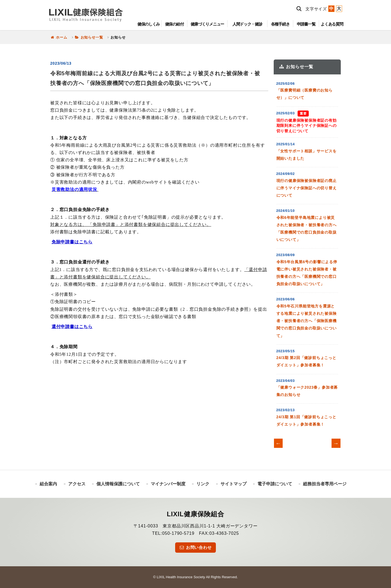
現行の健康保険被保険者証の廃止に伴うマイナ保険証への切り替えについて (307, 188)
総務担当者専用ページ (325, 484)
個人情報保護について (118, 484)
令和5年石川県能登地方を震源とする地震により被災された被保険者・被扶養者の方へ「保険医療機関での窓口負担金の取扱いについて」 (307, 321)
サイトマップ (234, 484)
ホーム (59, 37)
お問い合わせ (195, 547)
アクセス (77, 484)
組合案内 (48, 484)
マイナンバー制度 (168, 484)
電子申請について (275, 484)
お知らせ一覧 (89, 37)
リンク (203, 484)
